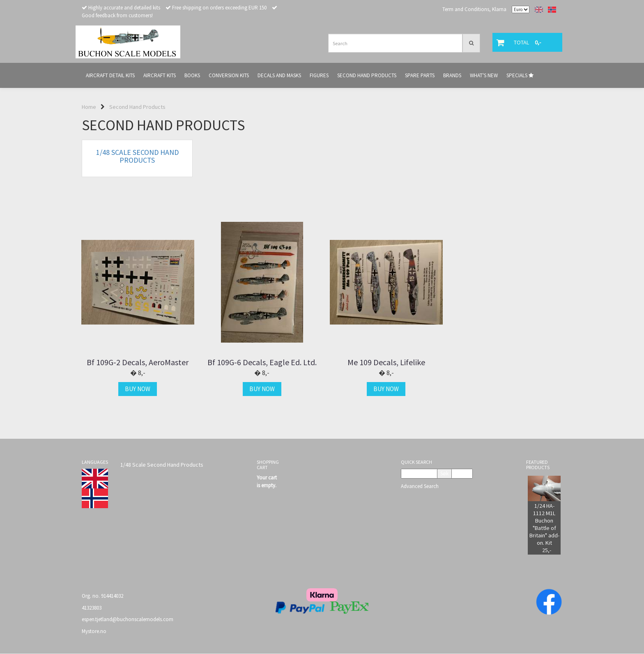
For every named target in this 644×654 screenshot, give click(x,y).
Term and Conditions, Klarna (474, 9)
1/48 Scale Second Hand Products (162, 465)
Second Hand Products (137, 107)
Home (89, 107)
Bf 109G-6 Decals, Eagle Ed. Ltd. (260, 362)
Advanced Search (420, 486)
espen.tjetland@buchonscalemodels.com (128, 619)
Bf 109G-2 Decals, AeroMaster (137, 362)
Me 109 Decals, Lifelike (384, 362)
